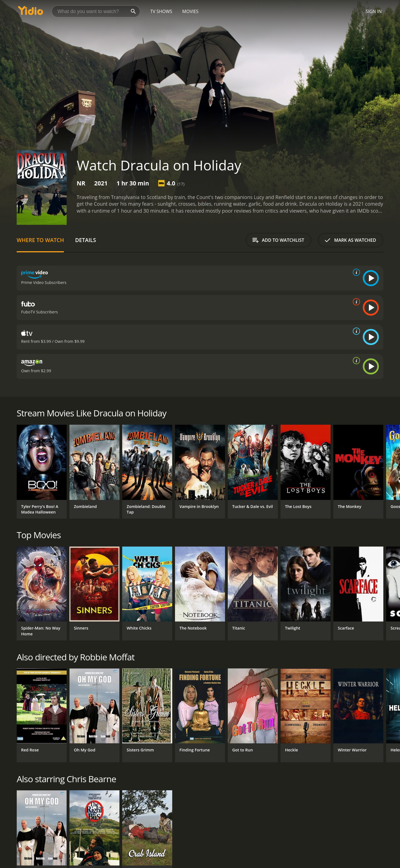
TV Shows (161, 11)
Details (85, 240)
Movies (190, 11)
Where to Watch (40, 240)
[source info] (355, 272)
